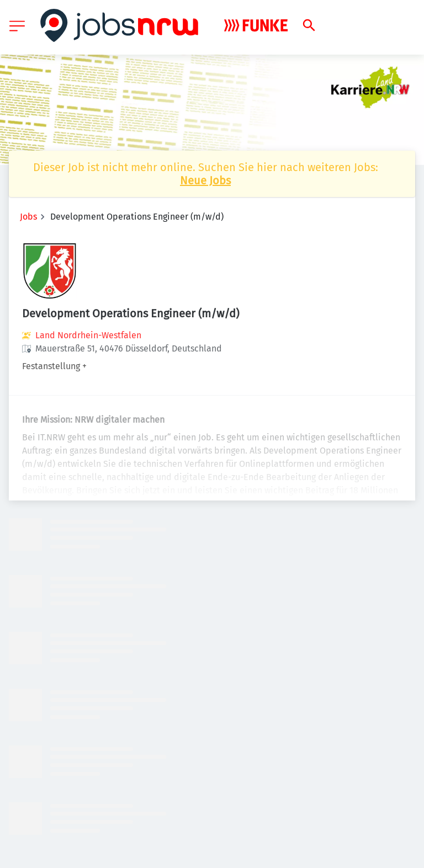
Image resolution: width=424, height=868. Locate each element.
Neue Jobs (205, 180)
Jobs (28, 217)
